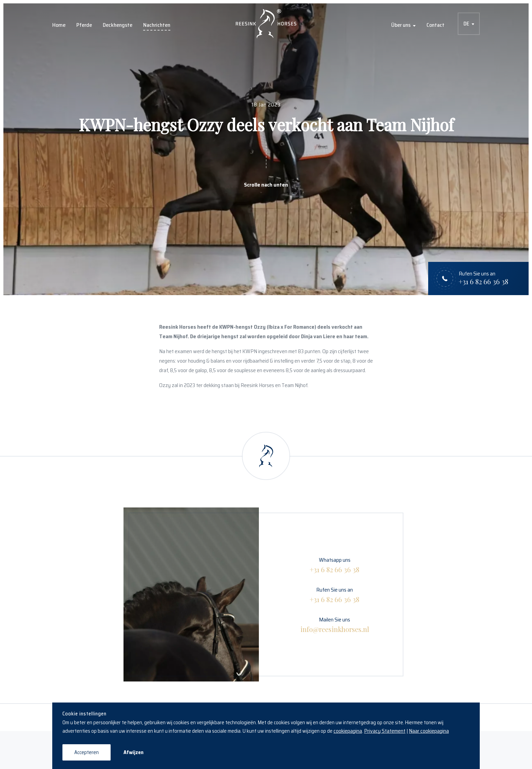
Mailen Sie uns (335, 625)
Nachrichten (157, 25)
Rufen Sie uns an (335, 595)
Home (59, 25)
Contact (435, 25)
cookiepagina (348, 731)
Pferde (84, 25)
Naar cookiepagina (429, 731)
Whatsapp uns (335, 565)
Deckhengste (118, 25)
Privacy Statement (385, 731)
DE (466, 24)
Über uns (401, 25)
